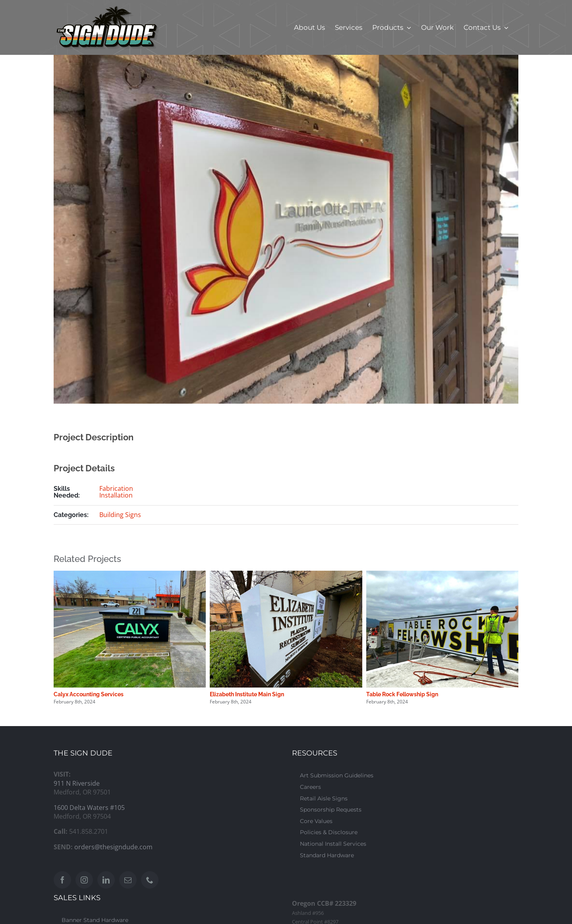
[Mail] (128, 880)
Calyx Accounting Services (89, 694)
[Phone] (150, 880)
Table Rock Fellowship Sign (402, 694)
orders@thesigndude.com (113, 847)
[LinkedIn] (106, 880)
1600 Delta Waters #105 (89, 808)
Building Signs (120, 515)
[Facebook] (62, 880)
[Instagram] (84, 880)
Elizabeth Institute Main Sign (247, 694)
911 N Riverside (77, 783)
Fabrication (116, 488)
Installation (116, 495)
